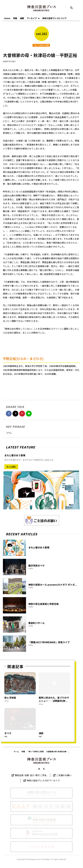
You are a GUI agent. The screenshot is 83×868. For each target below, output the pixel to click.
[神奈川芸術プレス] (41, 8)
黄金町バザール (36, 623)
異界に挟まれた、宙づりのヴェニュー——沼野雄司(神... (54, 699)
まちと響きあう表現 (15, 455)
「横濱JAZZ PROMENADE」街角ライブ (49, 642)
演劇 (41, 733)
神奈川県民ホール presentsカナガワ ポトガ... (53, 585)
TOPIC (31, 568)
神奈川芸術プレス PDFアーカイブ (43, 780)
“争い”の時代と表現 (41, 45)
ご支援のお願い (64, 775)
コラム (9, 433)
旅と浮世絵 (10, 698)
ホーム (16, 751)
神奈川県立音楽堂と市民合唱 (43, 604)
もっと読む (11, 467)
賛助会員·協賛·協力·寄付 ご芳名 (31, 775)
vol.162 (41, 34)
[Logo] (41, 761)
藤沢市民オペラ (36, 565)
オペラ (8, 733)
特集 (6, 737)
